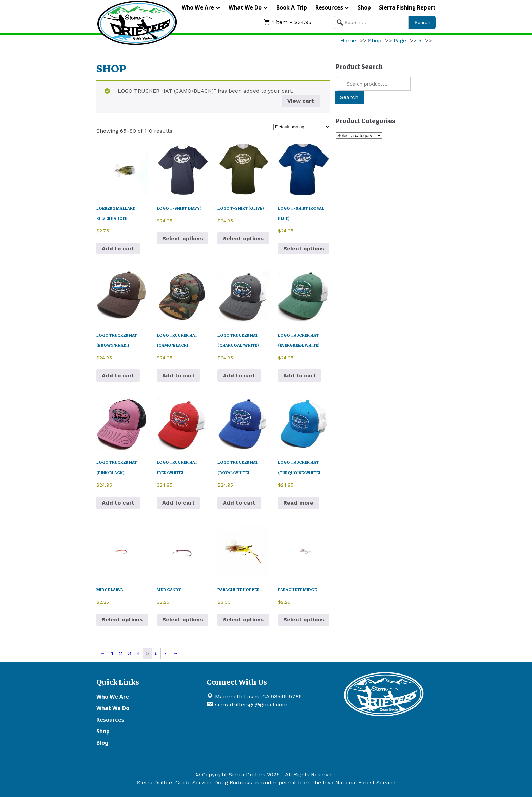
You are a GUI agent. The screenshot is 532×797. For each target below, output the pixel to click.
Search (349, 97)
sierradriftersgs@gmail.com (251, 705)
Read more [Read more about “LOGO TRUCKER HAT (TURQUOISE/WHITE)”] (298, 503)
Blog (102, 743)
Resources (329, 7)
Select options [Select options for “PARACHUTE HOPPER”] (243, 619)
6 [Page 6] (156, 653)
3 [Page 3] (129, 653)
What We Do (245, 7)
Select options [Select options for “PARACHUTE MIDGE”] (304, 619)
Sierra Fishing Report (407, 7)
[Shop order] (302, 127)
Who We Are (198, 7)
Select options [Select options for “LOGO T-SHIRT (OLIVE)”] (243, 238)
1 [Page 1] (112, 653)
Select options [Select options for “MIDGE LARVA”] (122, 619)
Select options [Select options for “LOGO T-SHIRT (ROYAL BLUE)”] (304, 249)
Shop (364, 7)
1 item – (287, 22)
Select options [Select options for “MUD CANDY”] (183, 619)
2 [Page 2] (121, 653)
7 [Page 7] (165, 653)
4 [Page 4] (138, 653)
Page (400, 41)
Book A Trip (292, 7)
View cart (301, 101)
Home (348, 41)
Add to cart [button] (118, 249)
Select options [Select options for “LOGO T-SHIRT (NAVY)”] (183, 238)
